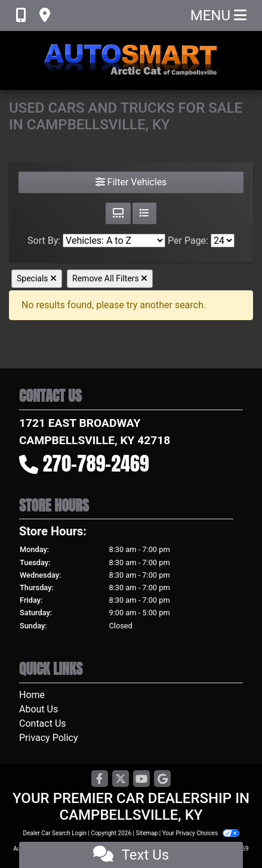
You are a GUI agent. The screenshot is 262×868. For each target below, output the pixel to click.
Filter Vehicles (131, 182)
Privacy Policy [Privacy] (49, 738)
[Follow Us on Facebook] (100, 779)
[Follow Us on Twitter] (121, 779)
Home (32, 695)
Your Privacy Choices (201, 833)
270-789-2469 (96, 464)
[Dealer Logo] (131, 61)
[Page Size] (223, 241)
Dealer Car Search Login (55, 833)
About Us (38, 709)
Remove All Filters (110, 278)
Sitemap (147, 833)
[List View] (144, 213)
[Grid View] (118, 213)
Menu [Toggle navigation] (218, 15)
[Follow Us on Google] (162, 779)
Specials (37, 278)
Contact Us (43, 723)
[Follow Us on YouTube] (141, 779)
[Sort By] (114, 241)
